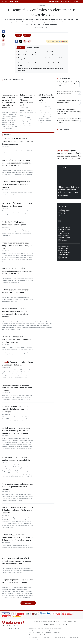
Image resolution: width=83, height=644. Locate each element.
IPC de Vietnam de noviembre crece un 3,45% (46, 97)
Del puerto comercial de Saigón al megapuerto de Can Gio (18, 363)
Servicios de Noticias (49, 624)
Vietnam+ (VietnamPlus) (15, 1)
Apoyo (65, 622)
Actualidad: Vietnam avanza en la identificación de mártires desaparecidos (64, 214)
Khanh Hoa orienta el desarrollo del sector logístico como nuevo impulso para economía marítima (16, 561)
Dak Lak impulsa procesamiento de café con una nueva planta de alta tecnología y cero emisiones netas (16, 431)
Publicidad (58, 624)
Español (67, 1)
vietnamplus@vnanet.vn (40, 635)
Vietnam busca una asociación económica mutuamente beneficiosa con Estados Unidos (69, 111)
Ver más (7, 135)
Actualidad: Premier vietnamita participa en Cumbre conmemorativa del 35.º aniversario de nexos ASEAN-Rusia (64, 232)
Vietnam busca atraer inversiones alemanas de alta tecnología (15, 291)
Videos (63, 167)
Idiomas (70, 622)
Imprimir (3, 40)
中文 (71, 1)
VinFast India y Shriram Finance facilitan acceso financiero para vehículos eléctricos (69, 84)
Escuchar (64, 221)
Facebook (3, 32)
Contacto (65, 624)
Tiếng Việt (52, 1)
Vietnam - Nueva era (33, 48)
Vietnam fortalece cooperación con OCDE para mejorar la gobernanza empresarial (16, 184)
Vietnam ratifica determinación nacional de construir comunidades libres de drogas (41, 64)
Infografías (64, 130)
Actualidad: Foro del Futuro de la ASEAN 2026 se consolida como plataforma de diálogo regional (64, 250)
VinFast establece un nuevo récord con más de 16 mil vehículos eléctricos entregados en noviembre (10, 101)
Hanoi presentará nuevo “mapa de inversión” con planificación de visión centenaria (17, 388)
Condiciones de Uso (52, 622)
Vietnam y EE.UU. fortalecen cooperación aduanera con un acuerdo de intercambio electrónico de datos (17, 537)
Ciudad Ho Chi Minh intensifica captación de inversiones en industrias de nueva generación (17, 141)
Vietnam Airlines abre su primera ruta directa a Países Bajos (68, 102)
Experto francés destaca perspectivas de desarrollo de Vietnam (37, 52)
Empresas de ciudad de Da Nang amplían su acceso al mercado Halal (16, 459)
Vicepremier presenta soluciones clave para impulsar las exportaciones (17, 581)
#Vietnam (18, 35)
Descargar (28, 603)
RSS (60, 622)
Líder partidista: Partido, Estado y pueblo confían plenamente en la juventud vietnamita (41, 69)
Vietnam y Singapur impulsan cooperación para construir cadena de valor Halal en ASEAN (17, 271)
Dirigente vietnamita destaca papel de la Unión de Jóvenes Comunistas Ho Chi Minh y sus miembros (69, 154)
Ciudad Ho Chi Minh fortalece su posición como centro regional (15, 223)
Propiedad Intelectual (40, 622)
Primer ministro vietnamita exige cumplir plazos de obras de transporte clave (41, 55)
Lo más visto (65, 78)
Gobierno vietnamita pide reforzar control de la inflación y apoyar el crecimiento (16, 409)
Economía (41, 5)
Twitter (3, 36)
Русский (76, 1)
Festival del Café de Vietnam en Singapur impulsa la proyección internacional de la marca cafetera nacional (15, 313)
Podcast (64, 206)
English (57, 1)
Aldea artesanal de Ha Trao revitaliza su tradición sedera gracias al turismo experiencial (69, 191)
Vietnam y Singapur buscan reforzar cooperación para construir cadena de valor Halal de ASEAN (17, 163)
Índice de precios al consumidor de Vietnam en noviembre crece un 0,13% (28, 100)
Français (62, 1)
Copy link (3, 44)
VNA (75, 622)
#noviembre (27, 35)
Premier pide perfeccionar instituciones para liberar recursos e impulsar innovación (16, 339)
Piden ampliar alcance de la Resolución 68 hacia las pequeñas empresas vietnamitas (17, 487)
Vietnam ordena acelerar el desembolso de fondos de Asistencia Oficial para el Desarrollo (18, 510)
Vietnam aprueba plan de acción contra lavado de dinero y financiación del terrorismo (41, 59)
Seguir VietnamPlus (53, 41)
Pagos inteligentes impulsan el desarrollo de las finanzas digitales (69, 93)
